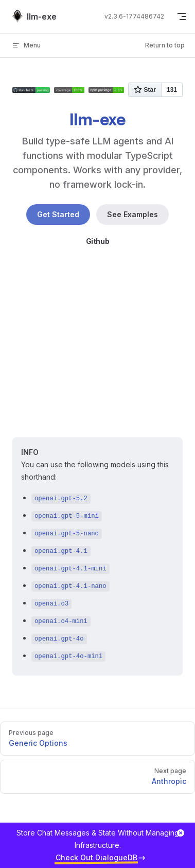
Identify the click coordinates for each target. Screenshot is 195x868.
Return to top (165, 45)
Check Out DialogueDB (96, 857)
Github (98, 241)
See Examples (132, 214)
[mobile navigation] (182, 17)
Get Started (58, 214)
